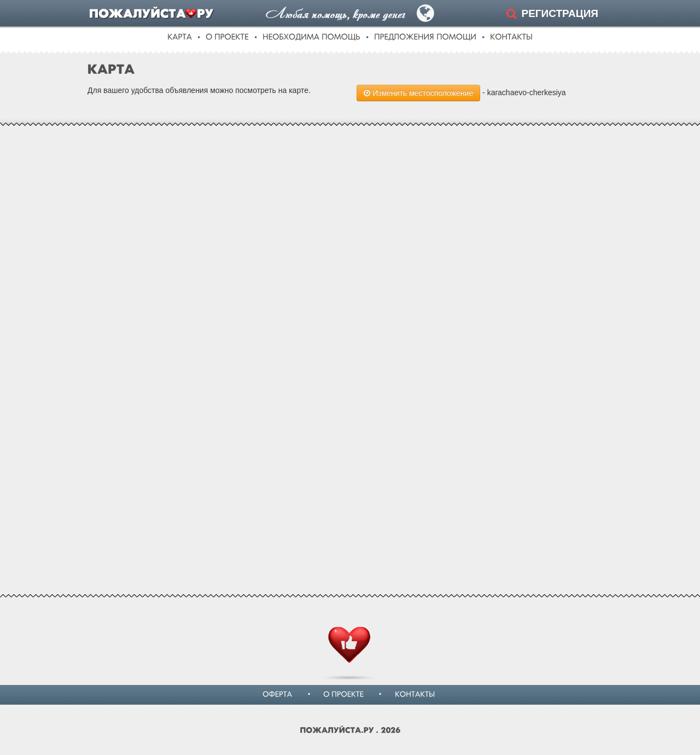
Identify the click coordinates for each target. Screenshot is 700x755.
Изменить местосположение (418, 93)
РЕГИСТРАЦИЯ (560, 13)
